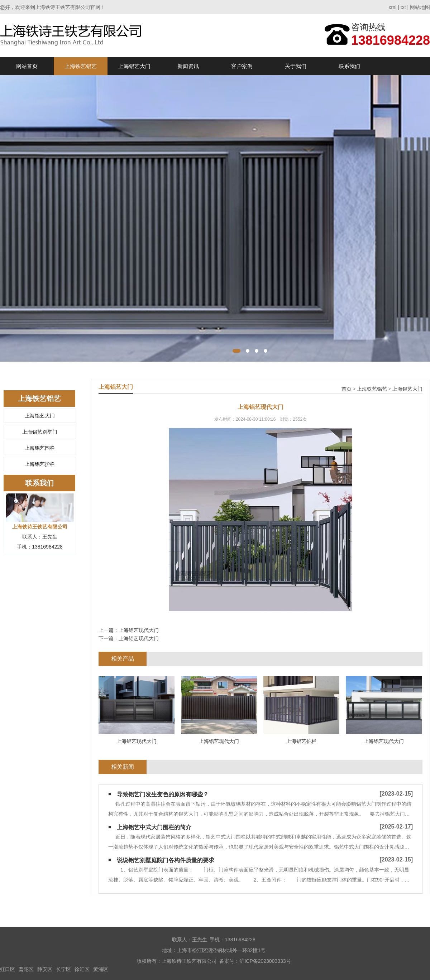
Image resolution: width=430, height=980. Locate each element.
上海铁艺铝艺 (81, 66)
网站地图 (420, 7)
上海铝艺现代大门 (139, 630)
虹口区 (8, 969)
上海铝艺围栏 (40, 448)
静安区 (45, 969)
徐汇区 (82, 969)
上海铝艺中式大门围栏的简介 (154, 827)
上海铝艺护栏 (40, 464)
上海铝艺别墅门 (40, 432)
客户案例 (242, 66)
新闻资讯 (188, 66)
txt (403, 7)
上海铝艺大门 (134, 66)
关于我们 (296, 66)
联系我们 (349, 66)
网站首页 (27, 66)
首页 (347, 389)
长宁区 (63, 969)
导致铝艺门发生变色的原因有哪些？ (163, 794)
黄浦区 (101, 969)
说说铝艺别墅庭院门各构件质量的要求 (166, 860)
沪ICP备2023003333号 (265, 961)
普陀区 (26, 969)
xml (393, 7)
